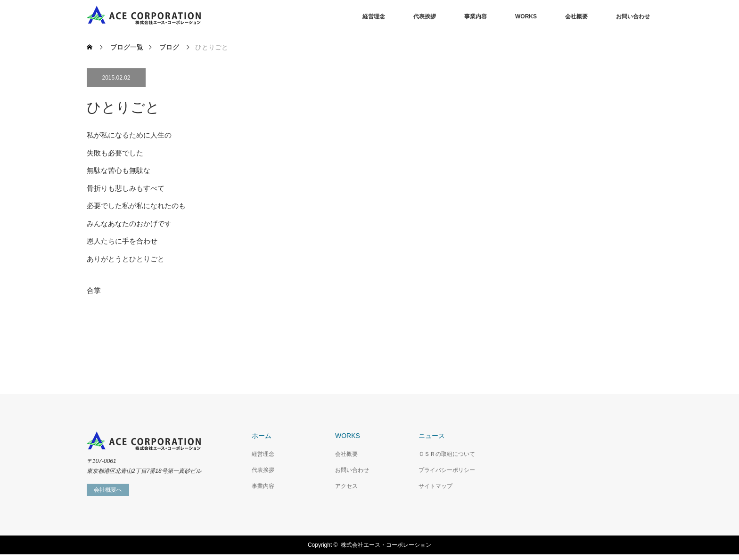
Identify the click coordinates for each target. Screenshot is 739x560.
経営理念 (374, 16)
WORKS (526, 16)
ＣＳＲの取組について (447, 454)
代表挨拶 (425, 16)
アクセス (346, 486)
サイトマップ (435, 486)
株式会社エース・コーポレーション (386, 545)
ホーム (262, 436)
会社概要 (576, 16)
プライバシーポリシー (447, 470)
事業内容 (476, 16)
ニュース (432, 436)
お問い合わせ (633, 16)
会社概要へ (108, 490)
